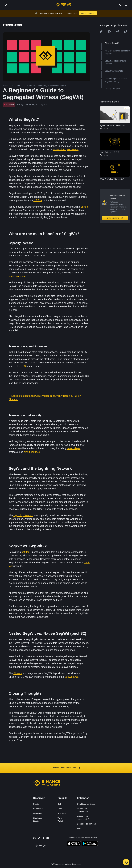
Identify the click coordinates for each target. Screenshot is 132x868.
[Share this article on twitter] (101, 31)
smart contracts (32, 452)
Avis (79, 829)
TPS (23, 366)
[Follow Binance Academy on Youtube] (48, 838)
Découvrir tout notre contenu (66, 768)
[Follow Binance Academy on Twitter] (39, 838)
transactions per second (66, 149)
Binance (18, 673)
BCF (59, 804)
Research (62, 814)
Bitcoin (84, 207)
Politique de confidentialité (83, 810)
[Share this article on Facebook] (109, 31)
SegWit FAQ (71, 677)
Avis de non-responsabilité (83, 818)
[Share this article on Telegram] (117, 31)
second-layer (74, 448)
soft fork (38, 200)
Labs (60, 809)
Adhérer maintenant (88, 13)
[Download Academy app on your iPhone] (74, 844)
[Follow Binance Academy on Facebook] (34, 838)
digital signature (17, 276)
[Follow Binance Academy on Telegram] (43, 838)
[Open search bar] (120, 5)
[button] (126, 5)
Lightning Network (23, 515)
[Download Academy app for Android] (90, 844)
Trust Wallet (60, 820)
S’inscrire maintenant (115, 218)
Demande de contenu (86, 824)
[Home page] (64, 5)
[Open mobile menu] (126, 5)
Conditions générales (86, 804)
